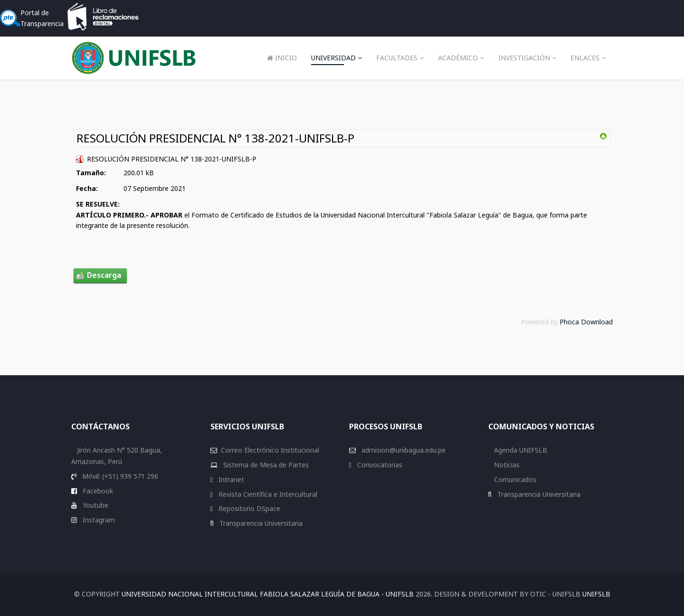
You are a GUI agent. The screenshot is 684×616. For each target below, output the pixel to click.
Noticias (506, 465)
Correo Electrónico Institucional (270, 450)
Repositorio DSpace (249, 508)
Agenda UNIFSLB (520, 450)
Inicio (282, 58)
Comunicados (514, 479)
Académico (458, 58)
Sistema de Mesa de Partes (265, 465)
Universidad (333, 58)
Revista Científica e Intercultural (267, 494)
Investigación (524, 58)
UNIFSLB (596, 594)
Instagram (98, 520)
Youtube (95, 505)
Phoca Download (586, 322)
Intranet (230, 479)
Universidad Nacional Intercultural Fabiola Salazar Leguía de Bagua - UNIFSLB (268, 594)
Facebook (97, 491)
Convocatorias (379, 465)
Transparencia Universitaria (260, 523)
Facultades (397, 58)
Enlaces (585, 58)
